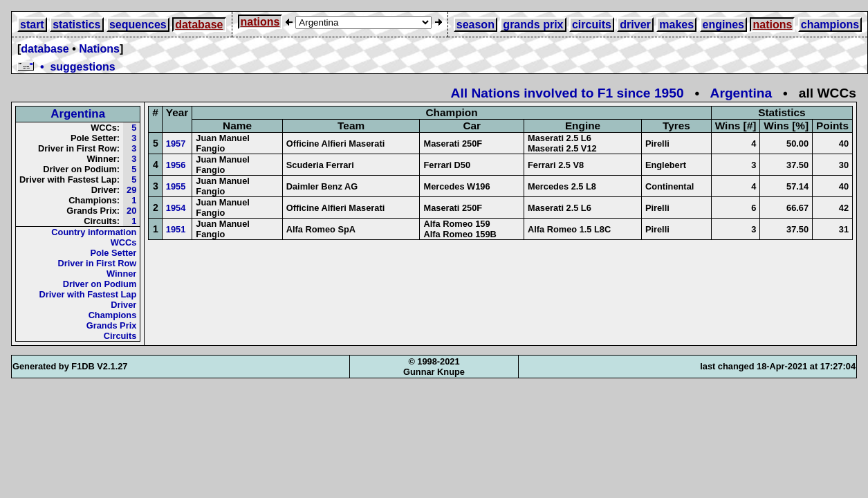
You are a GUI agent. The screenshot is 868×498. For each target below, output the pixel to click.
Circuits (120, 336)
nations (260, 22)
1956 (176, 165)
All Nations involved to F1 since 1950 (567, 93)
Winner (121, 274)
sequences (138, 25)
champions (830, 25)
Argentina (741, 93)
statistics (76, 25)
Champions (113, 315)
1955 (176, 186)
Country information (94, 232)
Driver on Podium (100, 284)
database (199, 25)
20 (131, 211)
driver (635, 25)
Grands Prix (112, 325)
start (32, 25)
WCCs (124, 242)
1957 (176, 144)
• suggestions (66, 67)
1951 (176, 229)
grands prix (533, 25)
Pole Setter (113, 253)
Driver (123, 305)
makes (676, 25)
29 (131, 190)
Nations (99, 49)
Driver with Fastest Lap (88, 294)
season (475, 25)
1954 (176, 208)
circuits (592, 25)
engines (723, 25)
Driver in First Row (98, 263)
